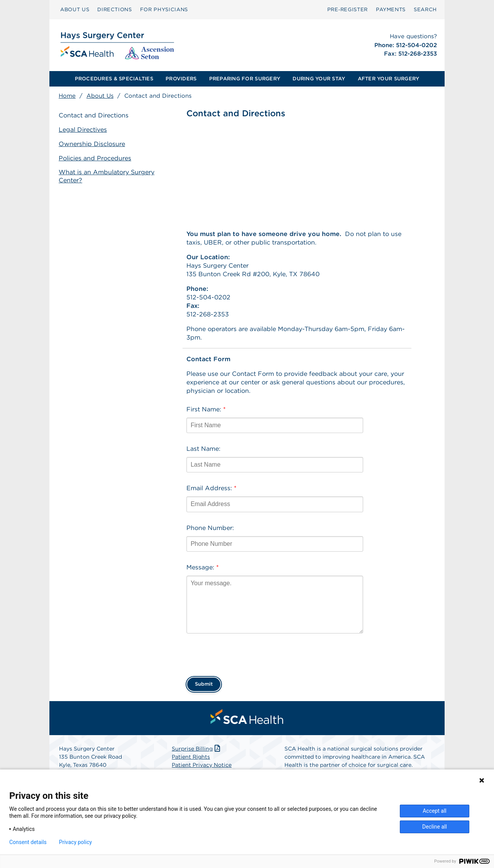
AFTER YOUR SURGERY (389, 79)
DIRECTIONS (115, 9)
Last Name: (203, 449)
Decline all (435, 827)
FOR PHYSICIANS (164, 9)
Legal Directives (83, 130)
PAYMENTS (391, 9)
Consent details (28, 842)
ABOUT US (75, 9)
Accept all (435, 811)
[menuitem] (75, 10)
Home (67, 96)
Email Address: (211, 488)
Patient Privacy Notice (202, 765)
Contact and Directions (94, 115)
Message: (203, 567)
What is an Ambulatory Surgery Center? (107, 176)
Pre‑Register (348, 9)
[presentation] (245, 652)
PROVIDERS (181, 79)
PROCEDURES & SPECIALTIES (114, 79)
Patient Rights (191, 757)
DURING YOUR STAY (319, 79)
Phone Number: (210, 528)
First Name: (206, 409)
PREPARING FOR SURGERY (245, 79)
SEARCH (425, 9)
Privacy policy (75, 842)
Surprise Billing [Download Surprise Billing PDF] (197, 749)
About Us (100, 96)
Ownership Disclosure (92, 144)
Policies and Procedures (95, 158)
